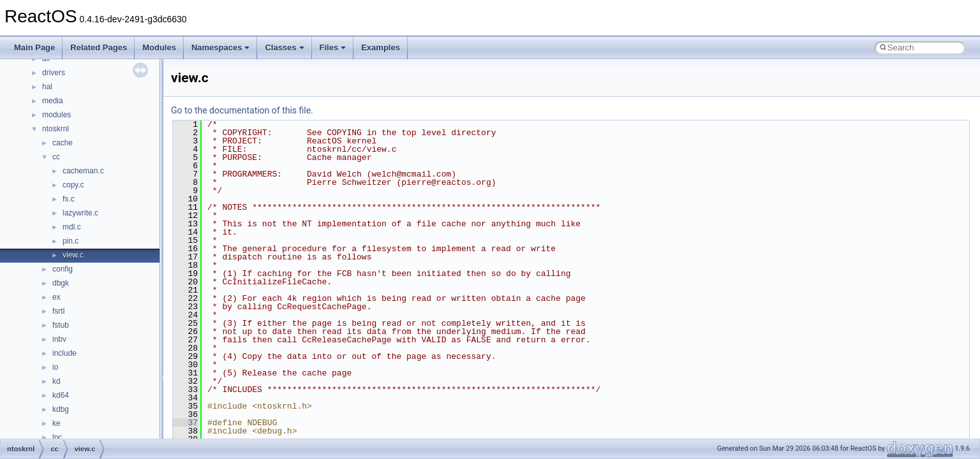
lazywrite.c (80, 213)
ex (56, 297)
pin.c (71, 241)
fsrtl (58, 311)
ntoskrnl (56, 129)
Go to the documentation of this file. (242, 110)
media (53, 101)
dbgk (61, 283)
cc (56, 157)
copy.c (73, 185)
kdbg (61, 409)
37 (185, 423)
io (55, 367)
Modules (159, 47)
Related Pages (99, 47)
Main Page (34, 47)
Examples (381, 47)
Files (333, 47)
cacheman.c (83, 171)
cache (63, 143)
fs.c (69, 199)
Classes (284, 47)
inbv (59, 339)
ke (56, 423)
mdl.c (72, 227)
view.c (73, 255)
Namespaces (221, 47)
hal (47, 87)
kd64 (61, 395)
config (63, 269)
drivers (54, 73)
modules (56, 115)
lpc (57, 437)
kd (56, 381)
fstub (61, 325)
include (64, 353)
